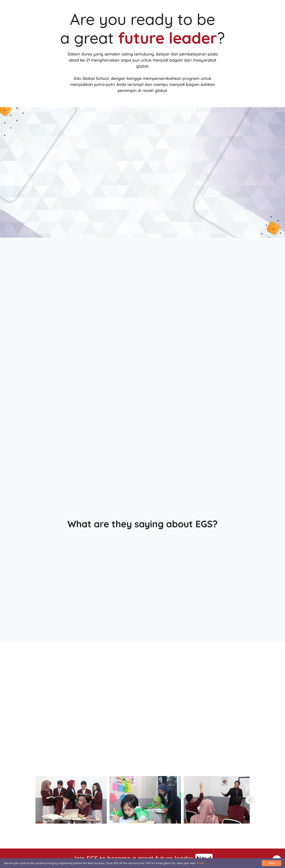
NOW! (200, 863)
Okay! (271, 863)
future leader (167, 38)
